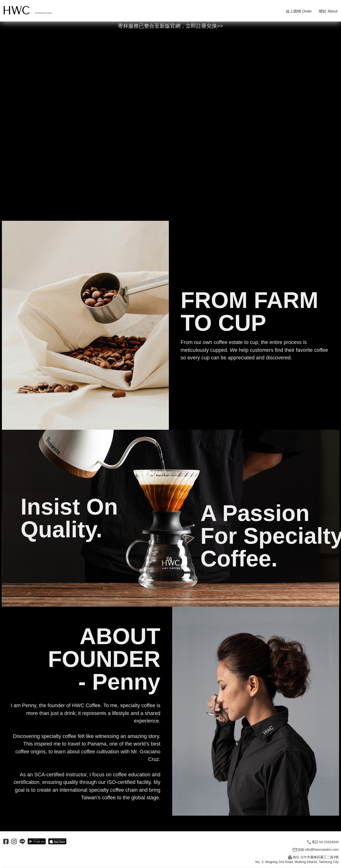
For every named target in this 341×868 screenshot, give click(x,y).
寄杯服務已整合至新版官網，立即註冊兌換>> (170, 26)
